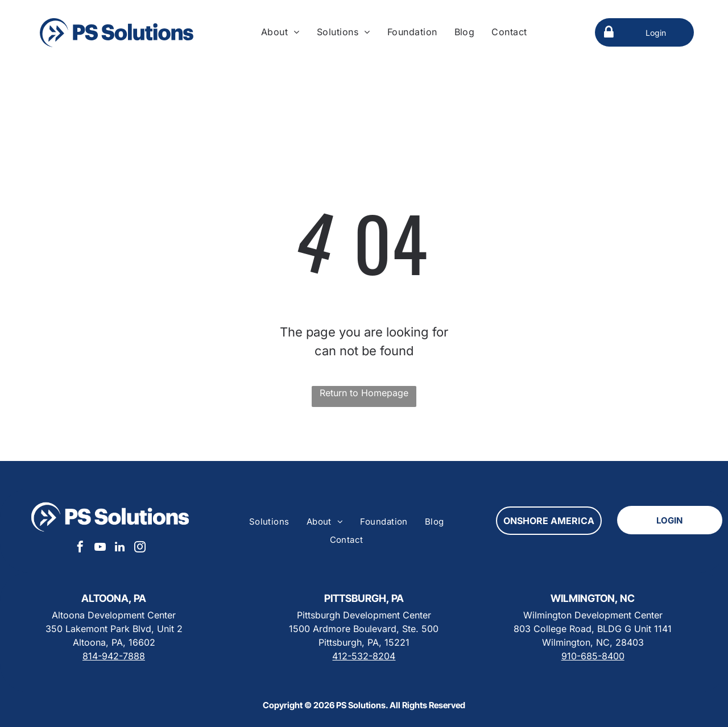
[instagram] (140, 548)
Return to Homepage (364, 393)
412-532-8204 (364, 656)
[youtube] (100, 548)
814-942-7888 (114, 656)
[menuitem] (280, 32)
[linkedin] (120, 548)
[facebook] (80, 548)
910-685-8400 (593, 656)
